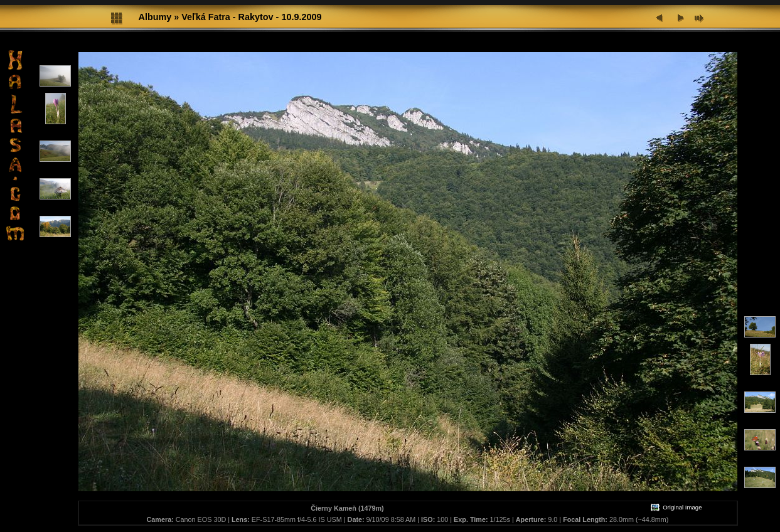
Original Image (676, 507)
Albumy (155, 17)
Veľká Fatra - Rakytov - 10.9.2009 (251, 17)
